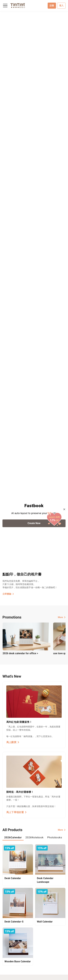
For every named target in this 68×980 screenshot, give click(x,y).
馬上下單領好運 (16, 812)
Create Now (34, 523)
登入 (61, 6)
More (62, 617)
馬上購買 (13, 742)
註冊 (52, 6)
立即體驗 (8, 594)
